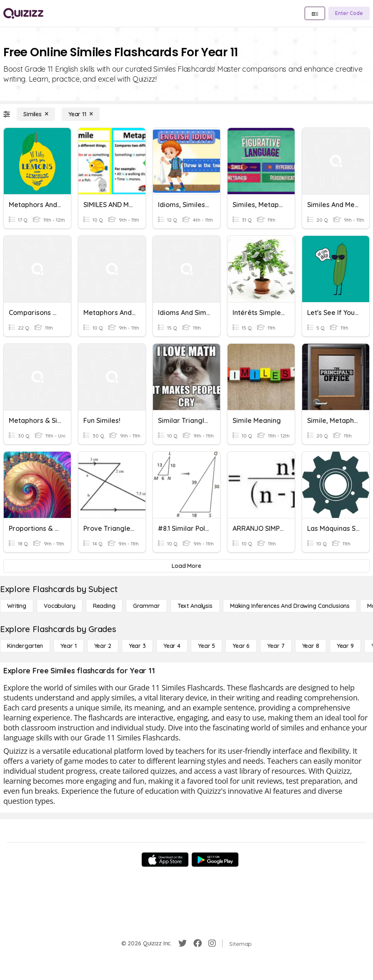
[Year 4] (172, 646)
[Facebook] (198, 943)
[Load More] (186, 566)
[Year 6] (241, 646)
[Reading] (104, 606)
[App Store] (165, 860)
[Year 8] (311, 646)
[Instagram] (212, 943)
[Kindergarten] (25, 646)
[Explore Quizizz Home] (23, 13)
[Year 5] (207, 646)
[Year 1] (68, 646)
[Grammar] (146, 606)
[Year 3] (137, 646)
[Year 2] (103, 646)
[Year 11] (81, 114)
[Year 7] (276, 646)
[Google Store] (215, 860)
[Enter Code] (349, 13)
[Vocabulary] (60, 606)
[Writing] (17, 606)
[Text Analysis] (195, 606)
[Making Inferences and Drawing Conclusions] (290, 606)
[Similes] (36, 114)
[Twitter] (183, 943)
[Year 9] (345, 646)
